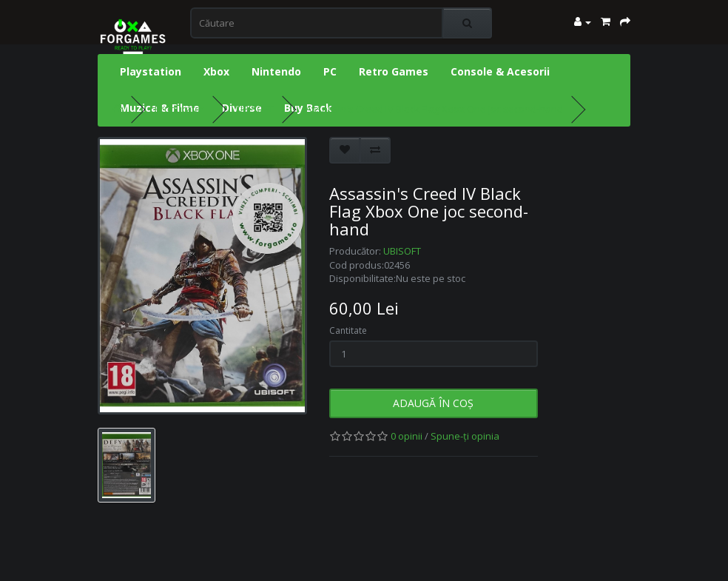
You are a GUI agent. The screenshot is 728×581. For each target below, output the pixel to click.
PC (330, 71)
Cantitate (348, 330)
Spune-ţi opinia (465, 436)
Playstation (151, 71)
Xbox (216, 71)
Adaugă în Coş (433, 403)
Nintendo (276, 71)
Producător (179, 109)
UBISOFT (255, 109)
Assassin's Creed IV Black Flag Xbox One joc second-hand (434, 109)
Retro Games (394, 71)
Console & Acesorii (500, 71)
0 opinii (407, 436)
